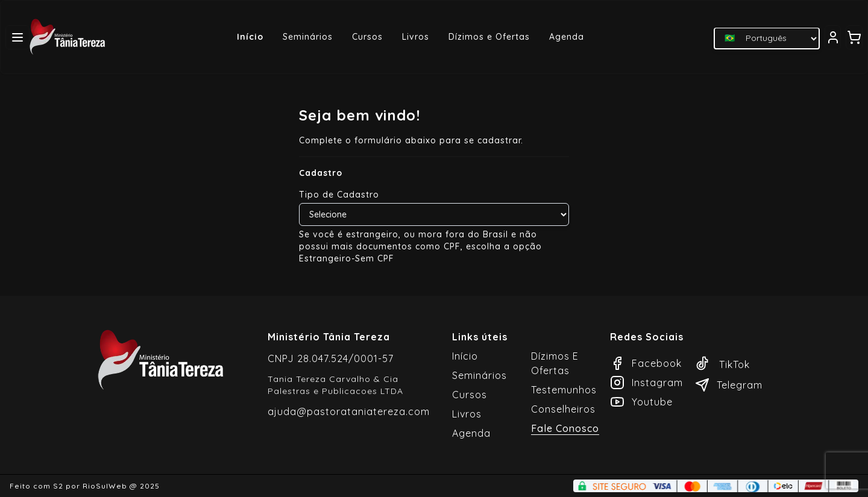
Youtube (641, 402)
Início (250, 37)
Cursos (367, 37)
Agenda (567, 37)
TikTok (722, 364)
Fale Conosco (565, 428)
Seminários (308, 37)
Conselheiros (563, 409)
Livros (416, 37)
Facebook (646, 363)
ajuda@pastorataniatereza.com (349, 411)
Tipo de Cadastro (339, 195)
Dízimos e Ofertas (489, 37)
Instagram (646, 383)
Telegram (729, 385)
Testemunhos (564, 390)
